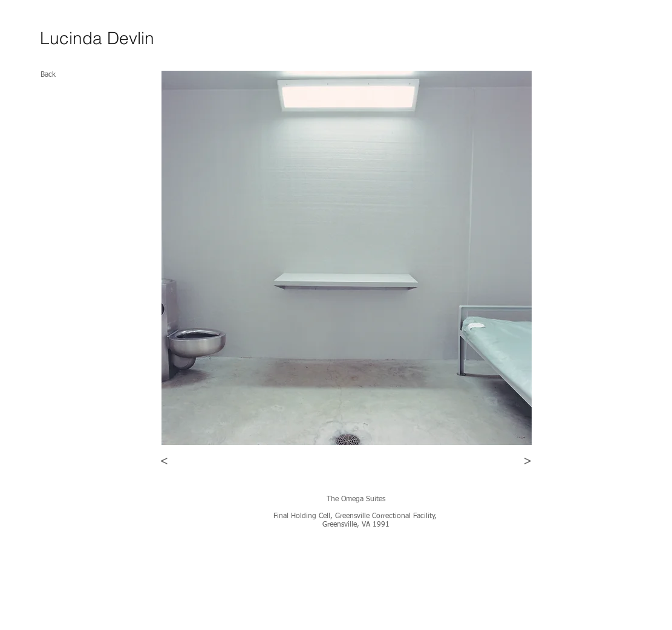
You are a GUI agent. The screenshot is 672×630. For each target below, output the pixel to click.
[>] (528, 461)
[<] (165, 461)
